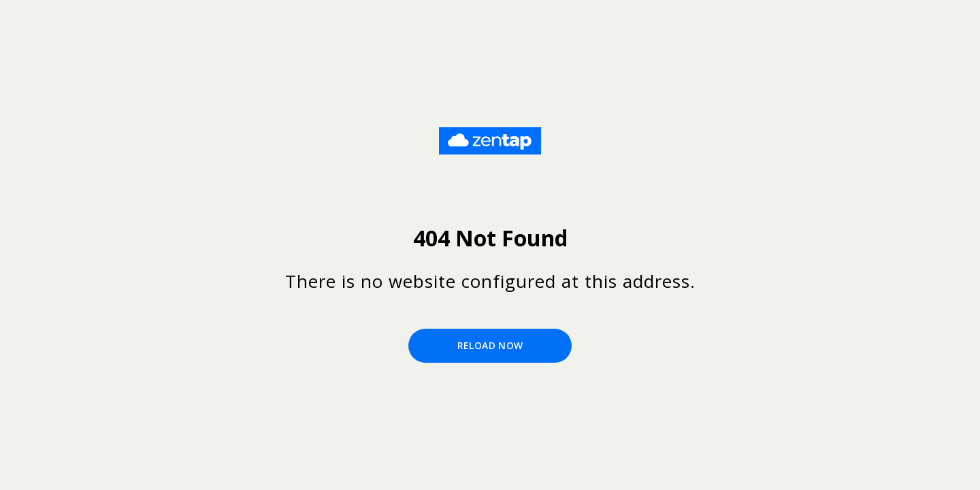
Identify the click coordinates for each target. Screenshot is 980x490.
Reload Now (490, 345)
